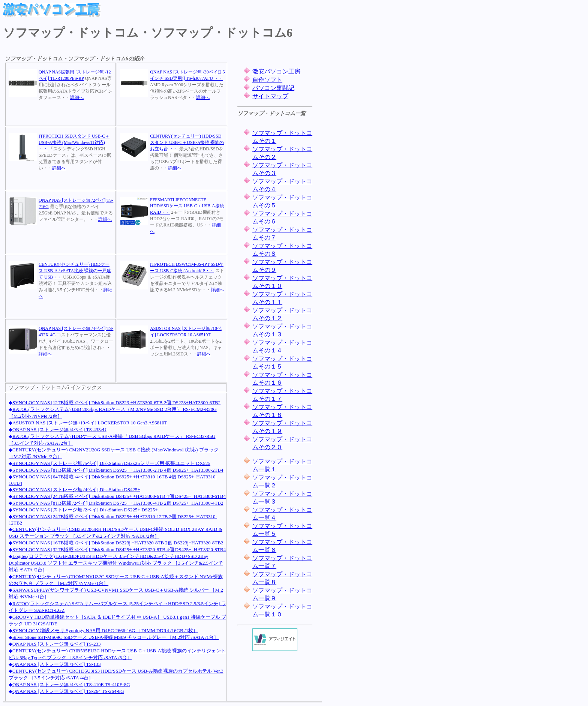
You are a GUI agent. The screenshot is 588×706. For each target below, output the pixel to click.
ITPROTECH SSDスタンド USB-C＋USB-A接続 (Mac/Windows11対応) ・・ (74, 142)
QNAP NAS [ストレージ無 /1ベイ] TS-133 (56, 664)
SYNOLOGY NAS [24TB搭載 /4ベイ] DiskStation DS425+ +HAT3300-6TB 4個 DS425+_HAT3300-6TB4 (119, 496)
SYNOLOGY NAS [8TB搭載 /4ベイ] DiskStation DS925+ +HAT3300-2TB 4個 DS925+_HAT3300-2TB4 (118, 470)
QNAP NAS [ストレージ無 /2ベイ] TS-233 (56, 644)
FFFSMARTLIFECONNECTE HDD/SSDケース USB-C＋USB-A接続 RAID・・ (187, 206)
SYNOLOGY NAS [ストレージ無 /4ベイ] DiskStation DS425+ (76, 489)
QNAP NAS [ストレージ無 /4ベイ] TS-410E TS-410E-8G (71, 684)
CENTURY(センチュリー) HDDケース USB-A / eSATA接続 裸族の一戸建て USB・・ (75, 271)
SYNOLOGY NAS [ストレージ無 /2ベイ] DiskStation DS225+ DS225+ (85, 510)
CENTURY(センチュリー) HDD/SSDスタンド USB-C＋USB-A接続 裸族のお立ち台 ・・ (187, 142)
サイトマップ (270, 96)
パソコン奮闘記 (273, 88)
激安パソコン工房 (276, 71)
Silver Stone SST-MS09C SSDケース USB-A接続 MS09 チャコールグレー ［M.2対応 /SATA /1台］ (115, 637)
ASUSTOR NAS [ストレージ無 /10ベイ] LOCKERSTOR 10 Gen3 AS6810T (90, 423)
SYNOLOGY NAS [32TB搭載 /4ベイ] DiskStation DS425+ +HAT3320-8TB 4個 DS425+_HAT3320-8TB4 (119, 549)
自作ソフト (267, 80)
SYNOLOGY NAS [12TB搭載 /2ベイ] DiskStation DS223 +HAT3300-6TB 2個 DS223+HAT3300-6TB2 (116, 402)
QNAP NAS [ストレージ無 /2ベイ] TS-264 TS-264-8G (68, 691)
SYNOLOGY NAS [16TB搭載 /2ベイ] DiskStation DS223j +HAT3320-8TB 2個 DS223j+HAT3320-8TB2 (118, 543)
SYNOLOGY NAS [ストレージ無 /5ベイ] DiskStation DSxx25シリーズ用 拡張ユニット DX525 (111, 463)
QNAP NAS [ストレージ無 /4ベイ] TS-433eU (59, 429)
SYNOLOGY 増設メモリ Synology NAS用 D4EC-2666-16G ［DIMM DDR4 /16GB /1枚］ (105, 630)
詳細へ (77, 97)
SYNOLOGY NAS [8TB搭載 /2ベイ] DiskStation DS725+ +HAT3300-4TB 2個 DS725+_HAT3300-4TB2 (118, 503)
